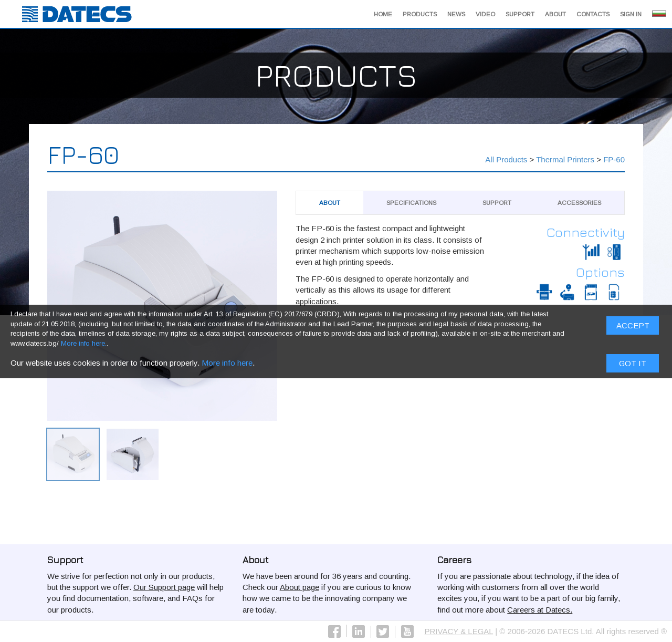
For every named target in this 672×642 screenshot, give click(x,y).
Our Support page (164, 587)
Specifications (411, 203)
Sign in (631, 14)
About (555, 14)
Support (520, 14)
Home (383, 14)
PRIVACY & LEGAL (459, 631)
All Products (506, 159)
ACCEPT (633, 328)
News (456, 14)
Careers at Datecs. (540, 610)
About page (300, 587)
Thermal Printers (565, 159)
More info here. (84, 346)
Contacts (593, 14)
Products (420, 14)
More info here (227, 365)
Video (485, 14)
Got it (633, 365)
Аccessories (579, 203)
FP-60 (614, 159)
